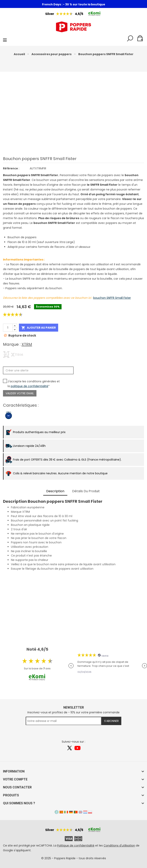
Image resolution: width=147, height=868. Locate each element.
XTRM (27, 344)
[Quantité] (8, 328)
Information (14, 771)
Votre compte (15, 779)
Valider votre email (20, 393)
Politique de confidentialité (76, 846)
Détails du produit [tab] (86, 491)
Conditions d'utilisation (119, 846)
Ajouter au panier (39, 328)
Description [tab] (55, 491)
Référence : (11, 168)
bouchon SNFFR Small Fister (112, 298)
